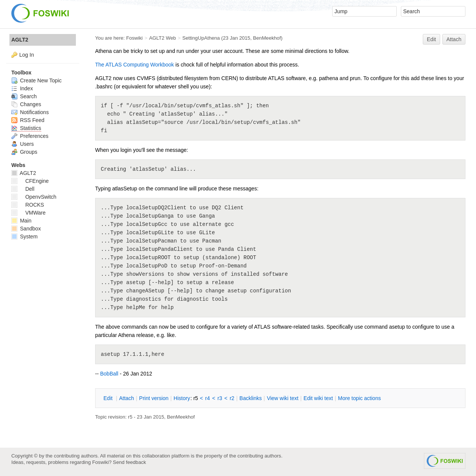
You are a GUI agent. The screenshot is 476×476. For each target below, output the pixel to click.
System (25, 236)
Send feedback (129, 462)
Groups (24, 152)
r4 (208, 398)
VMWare (28, 213)
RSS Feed (28, 120)
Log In (27, 55)
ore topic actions (359, 398)
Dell (23, 189)
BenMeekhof (267, 38)
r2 (232, 398)
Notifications (30, 112)
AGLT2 (20, 40)
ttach (126, 398)
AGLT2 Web (163, 38)
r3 (220, 398)
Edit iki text (318, 398)
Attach (454, 39)
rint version (154, 398)
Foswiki (134, 38)
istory (182, 398)
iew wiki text (283, 398)
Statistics (26, 128)
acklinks (250, 398)
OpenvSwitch (34, 197)
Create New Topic (36, 80)
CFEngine (30, 181)
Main (21, 221)
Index (22, 88)
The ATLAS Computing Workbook (135, 65)
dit (109, 398)
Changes (26, 104)
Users (22, 144)
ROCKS (28, 205)
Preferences (30, 136)
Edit (431, 39)
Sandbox (26, 229)
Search (24, 96)
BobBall (109, 374)
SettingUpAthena (201, 38)
